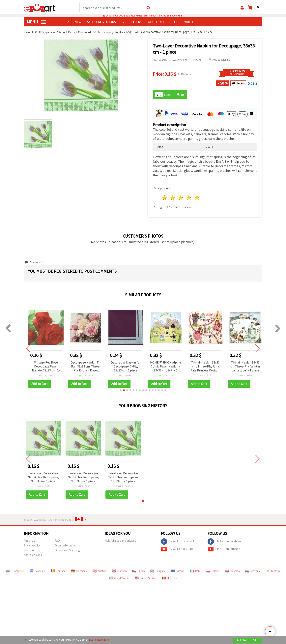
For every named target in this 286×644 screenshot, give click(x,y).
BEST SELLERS (132, 22)
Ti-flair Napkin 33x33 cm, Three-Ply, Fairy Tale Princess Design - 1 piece (205, 367)
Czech (139, 571)
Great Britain (119, 579)
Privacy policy (32, 546)
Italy (195, 571)
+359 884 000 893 (170, 16)
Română (58, 571)
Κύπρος (273, 571)
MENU (36, 22)
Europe (178, 571)
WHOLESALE (156, 22)
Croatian (119, 571)
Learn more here (99, 640)
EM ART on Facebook (178, 542)
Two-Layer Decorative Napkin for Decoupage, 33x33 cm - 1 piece (43, 478)
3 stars (181, 198)
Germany (79, 571)
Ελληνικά (37, 571)
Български (15, 571)
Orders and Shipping (67, 551)
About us (29, 541)
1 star (165, 198)
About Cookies (33, 556)
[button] (121, 391)
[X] (26, 640)
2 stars (173, 198)
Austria (99, 571)
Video (189, 22)
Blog (174, 22)
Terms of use (32, 551)
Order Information (66, 546)
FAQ (57, 541)
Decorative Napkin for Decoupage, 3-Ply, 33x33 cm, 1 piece (126, 366)
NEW (78, 22)
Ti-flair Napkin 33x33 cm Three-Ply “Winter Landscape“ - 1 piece (245, 366)
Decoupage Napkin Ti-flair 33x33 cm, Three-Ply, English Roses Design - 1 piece (86, 367)
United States (145, 579)
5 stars (197, 198)
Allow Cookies (248, 640)
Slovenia (253, 571)
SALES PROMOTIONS (101, 22)
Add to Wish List (220, 60)
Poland (212, 571)
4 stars (189, 198)
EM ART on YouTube (177, 550)
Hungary (158, 571)
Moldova (169, 579)
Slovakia (232, 571)
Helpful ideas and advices (120, 541)
